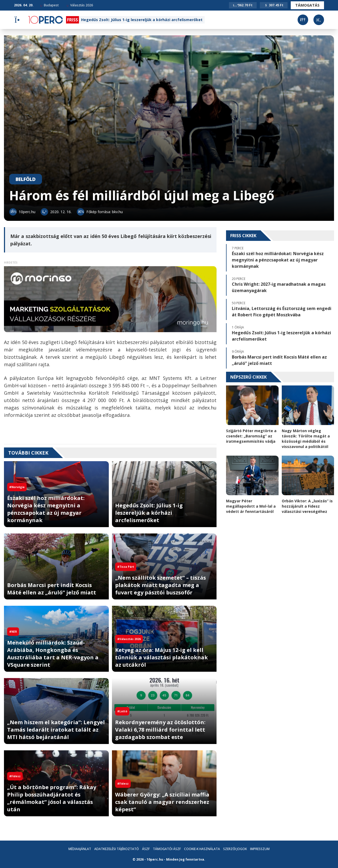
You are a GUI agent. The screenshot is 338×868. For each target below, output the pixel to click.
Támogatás (307, 5)
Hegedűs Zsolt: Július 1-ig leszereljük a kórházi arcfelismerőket (142, 20)
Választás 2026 (80, 5)
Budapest (49, 5)
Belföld (26, 179)
